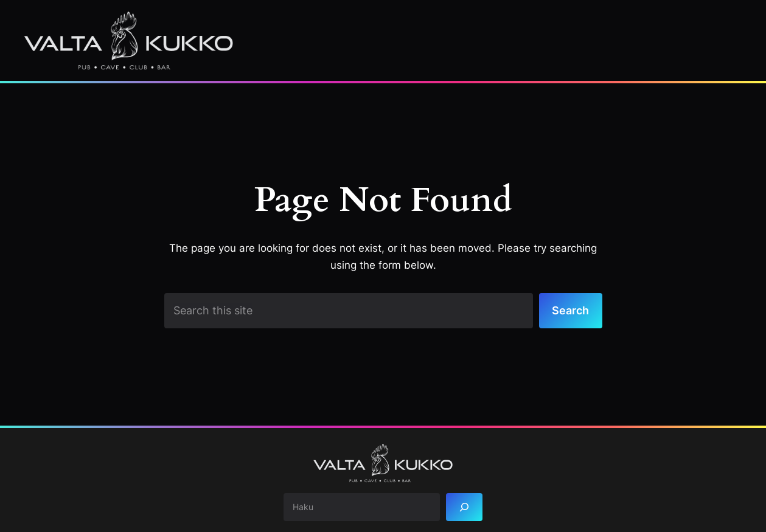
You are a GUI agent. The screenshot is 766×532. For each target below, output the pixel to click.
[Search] (464, 507)
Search (570, 310)
